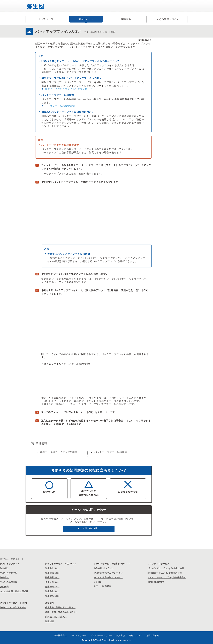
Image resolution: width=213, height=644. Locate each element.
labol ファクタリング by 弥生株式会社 (167, 577)
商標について (135, 635)
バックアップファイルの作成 (111, 452)
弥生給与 (4, 577)
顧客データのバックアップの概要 (59, 452)
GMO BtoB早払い (156, 582)
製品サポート (86, 19)
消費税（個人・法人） (56, 617)
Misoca (98, 582)
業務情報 (126, 19)
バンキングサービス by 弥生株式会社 (166, 568)
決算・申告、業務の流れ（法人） (61, 612)
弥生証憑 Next (52, 582)
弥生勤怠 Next (52, 591)
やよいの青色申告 (9, 573)
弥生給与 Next (52, 587)
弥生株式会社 (60, 635)
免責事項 (121, 635)
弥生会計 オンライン (104, 568)
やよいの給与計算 (9, 582)
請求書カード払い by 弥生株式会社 (165, 573)
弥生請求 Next (52, 573)
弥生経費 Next (52, 577)
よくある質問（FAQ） (167, 19)
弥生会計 (4, 568)
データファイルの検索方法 (60, 106)
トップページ (46, 19)
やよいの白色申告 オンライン (108, 577)
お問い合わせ (90, 528)
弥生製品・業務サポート (12, 559)
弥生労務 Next (52, 596)
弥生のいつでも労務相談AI (13, 608)
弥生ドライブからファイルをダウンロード (69, 89)
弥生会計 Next (52, 568)
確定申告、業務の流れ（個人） (60, 608)
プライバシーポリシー (101, 635)
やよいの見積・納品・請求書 (14, 591)
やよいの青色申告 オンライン (108, 573)
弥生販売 (4, 587)
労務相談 (50, 621)
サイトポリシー (79, 635)
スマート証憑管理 (102, 586)
